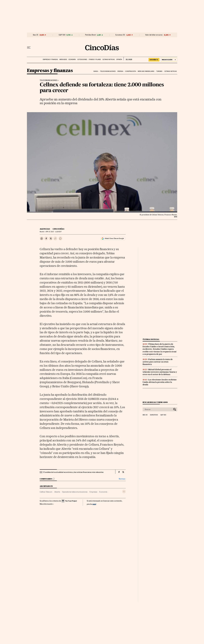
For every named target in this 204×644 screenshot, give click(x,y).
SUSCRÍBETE (154, 60)
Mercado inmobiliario (146, 71)
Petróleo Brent (90, 35)
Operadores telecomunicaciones (75, 492)
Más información (47, 504)
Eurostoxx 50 (120, 35)
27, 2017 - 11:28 (53, 232)
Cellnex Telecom (46, 492)
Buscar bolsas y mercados (155, 402)
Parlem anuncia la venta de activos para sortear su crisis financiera (158, 362)
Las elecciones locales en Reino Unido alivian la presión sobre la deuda (160, 382)
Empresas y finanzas (50, 59)
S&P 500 (62, 35)
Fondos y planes (95, 59)
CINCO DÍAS (58, 229)
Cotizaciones (82, 59)
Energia (120, 71)
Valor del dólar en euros (154, 35)
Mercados (63, 59)
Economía (72, 59)
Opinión (119, 59)
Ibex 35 (36, 35)
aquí (94, 504)
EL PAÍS (128, 59)
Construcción (130, 71)
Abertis (57, 492)
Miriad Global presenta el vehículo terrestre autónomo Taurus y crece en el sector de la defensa (160, 372)
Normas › (122, 479)
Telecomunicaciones (108, 71)
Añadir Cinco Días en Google (114, 238)
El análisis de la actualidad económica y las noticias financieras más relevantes (73, 472)
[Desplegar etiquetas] (124, 492)
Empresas (93, 492)
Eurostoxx (154, 415)
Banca (96, 71)
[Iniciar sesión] (169, 60)
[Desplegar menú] (29, 48)
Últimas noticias (109, 59)
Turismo (159, 71)
